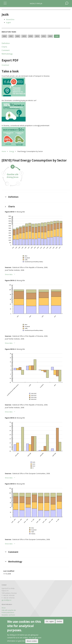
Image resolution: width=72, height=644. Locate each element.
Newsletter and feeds (8, 615)
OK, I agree (50, 621)
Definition (6, 43)
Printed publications (8, 613)
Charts (4, 47)
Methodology (7, 54)
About (4, 608)
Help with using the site (9, 610)
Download (5, 65)
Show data (9, 274)
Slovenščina (10, 19)
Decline (59, 621)
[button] (36, 87)
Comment (6, 50)
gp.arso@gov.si (6, 600)
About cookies (32, 641)
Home (4, 151)
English (8, 23)
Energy (12, 151)
